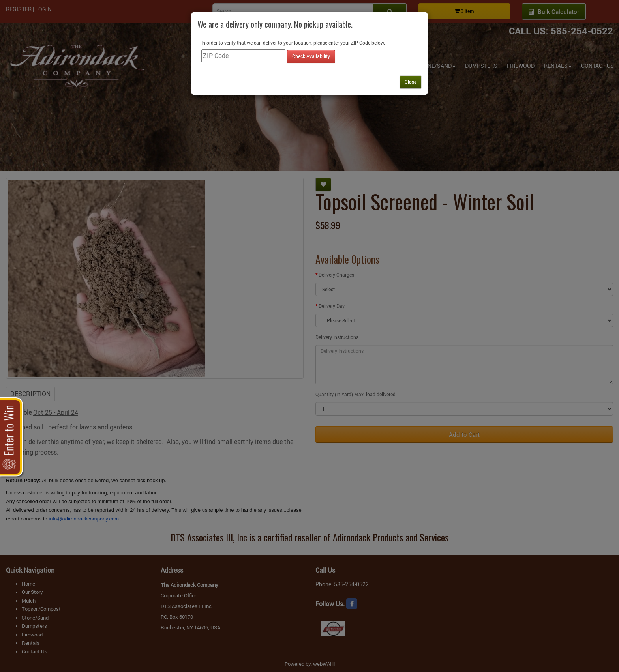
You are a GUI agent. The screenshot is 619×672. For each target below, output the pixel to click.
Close (411, 82)
